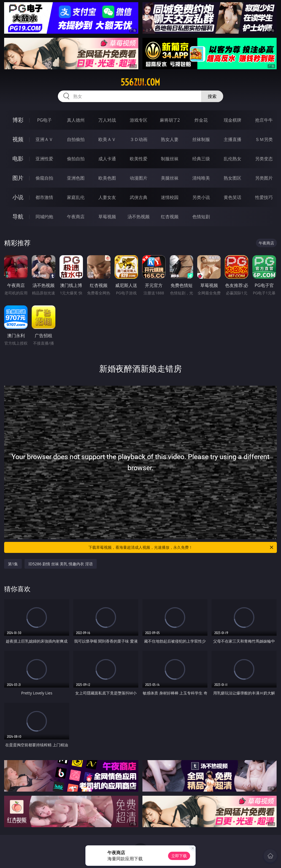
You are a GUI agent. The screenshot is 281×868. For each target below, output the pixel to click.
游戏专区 (139, 120)
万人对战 (107, 120)
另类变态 (264, 159)
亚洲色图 (76, 178)
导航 (18, 216)
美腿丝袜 (170, 178)
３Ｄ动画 (139, 139)
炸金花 (201, 120)
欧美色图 (107, 178)
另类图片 (264, 178)
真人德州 (76, 120)
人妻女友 (107, 197)
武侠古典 (139, 197)
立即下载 (179, 856)
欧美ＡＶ (107, 139)
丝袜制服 (201, 139)
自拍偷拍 (76, 139)
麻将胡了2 (170, 120)
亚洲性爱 (44, 159)
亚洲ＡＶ (44, 139)
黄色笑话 (233, 197)
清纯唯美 (201, 178)
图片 (18, 178)
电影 (18, 159)
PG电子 (44, 120)
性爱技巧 (264, 197)
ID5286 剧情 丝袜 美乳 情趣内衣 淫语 (60, 564)
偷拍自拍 (76, 159)
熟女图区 (233, 178)
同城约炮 (44, 217)
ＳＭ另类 (264, 139)
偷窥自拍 (44, 178)
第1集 (13, 564)
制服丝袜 (170, 159)
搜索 (212, 96)
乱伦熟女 (233, 159)
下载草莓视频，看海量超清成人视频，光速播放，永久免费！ (181, 547)
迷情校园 (170, 197)
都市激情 (44, 197)
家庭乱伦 (76, 197)
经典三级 (201, 159)
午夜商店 (76, 217)
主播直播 (233, 139)
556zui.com (140, 82)
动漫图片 (139, 178)
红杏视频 (170, 217)
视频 (18, 139)
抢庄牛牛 (264, 120)
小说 (18, 197)
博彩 (18, 120)
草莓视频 (107, 217)
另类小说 (201, 197)
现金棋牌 (233, 120)
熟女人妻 (170, 139)
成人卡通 (107, 159)
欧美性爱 (139, 159)
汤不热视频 (139, 217)
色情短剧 (201, 217)
